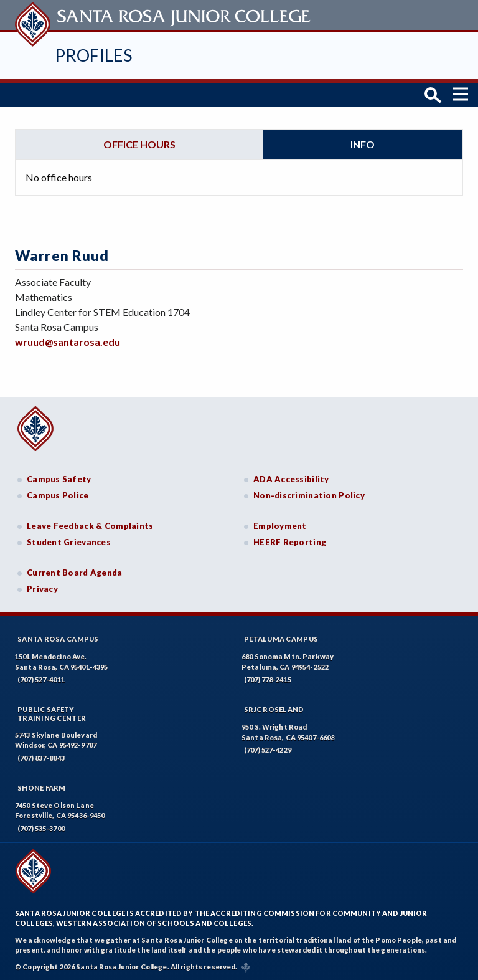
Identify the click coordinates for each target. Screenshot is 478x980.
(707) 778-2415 (268, 679)
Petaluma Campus (281, 638)
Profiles (93, 55)
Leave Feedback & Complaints (90, 525)
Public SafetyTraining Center (52, 713)
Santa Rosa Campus (58, 638)
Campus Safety (59, 478)
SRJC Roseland (274, 709)
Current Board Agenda (75, 572)
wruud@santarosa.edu (68, 340)
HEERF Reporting (290, 541)
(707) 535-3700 (41, 828)
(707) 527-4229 (268, 749)
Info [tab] (363, 143)
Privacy (42, 588)
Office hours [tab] (139, 143)
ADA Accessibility (291, 478)
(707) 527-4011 (41, 679)
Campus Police (58, 494)
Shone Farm (42, 787)
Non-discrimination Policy (309, 494)
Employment (280, 525)
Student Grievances (69, 541)
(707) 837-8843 (41, 757)
